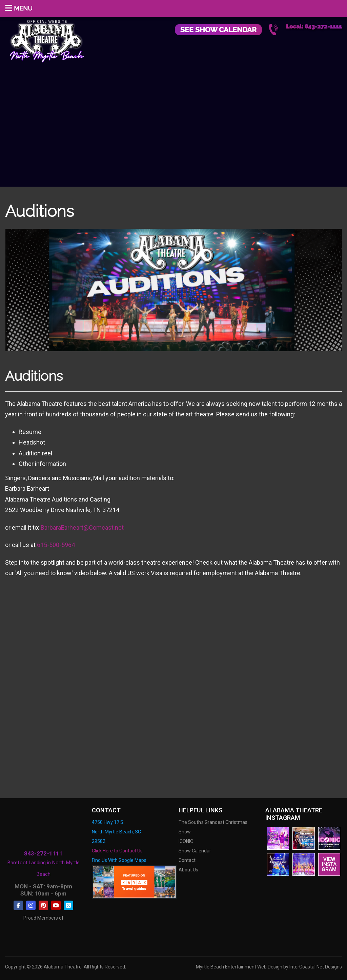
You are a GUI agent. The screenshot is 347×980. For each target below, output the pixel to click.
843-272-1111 (43, 854)
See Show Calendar (218, 30)
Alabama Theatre (47, 40)
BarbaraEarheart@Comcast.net (82, 527)
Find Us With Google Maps (119, 860)
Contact (187, 860)
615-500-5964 (56, 545)
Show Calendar (195, 851)
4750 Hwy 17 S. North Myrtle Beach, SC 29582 (116, 832)
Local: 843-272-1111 (314, 27)
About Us (188, 870)
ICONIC (186, 841)
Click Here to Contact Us (117, 851)
